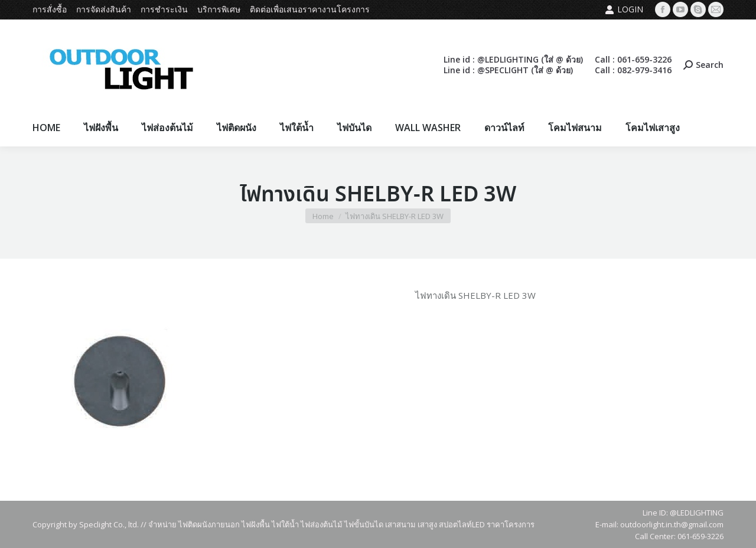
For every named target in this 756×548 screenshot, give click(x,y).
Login (624, 9)
